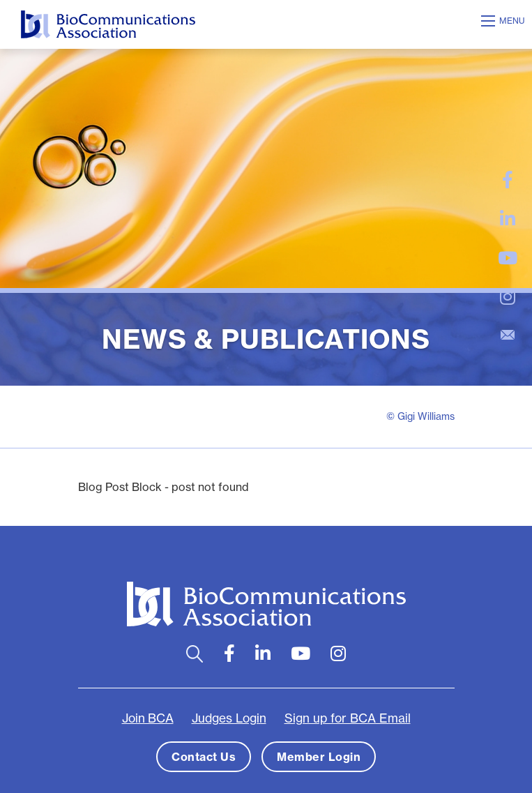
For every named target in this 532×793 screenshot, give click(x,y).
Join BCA (148, 718)
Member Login (319, 757)
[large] (508, 180)
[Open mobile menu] (505, 21)
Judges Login (229, 718)
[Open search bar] (195, 654)
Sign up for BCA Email (348, 718)
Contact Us (204, 757)
